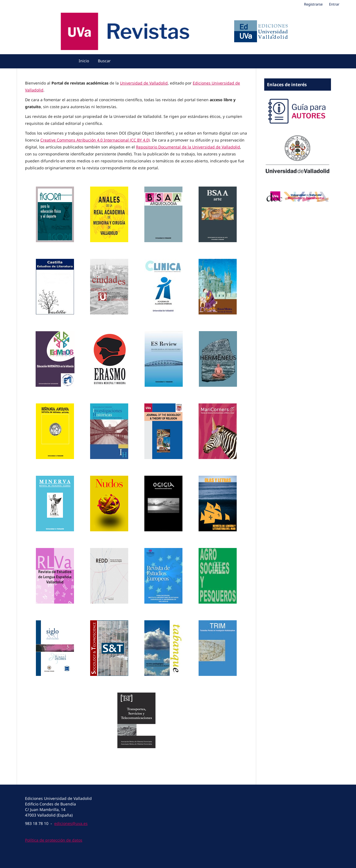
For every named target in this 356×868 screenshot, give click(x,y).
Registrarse (313, 4)
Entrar (334, 4)
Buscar (104, 61)
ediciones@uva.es (71, 823)
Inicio (84, 61)
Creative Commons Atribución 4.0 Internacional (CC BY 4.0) (95, 140)
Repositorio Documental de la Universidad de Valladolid (188, 147)
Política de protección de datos (54, 840)
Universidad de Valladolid (144, 83)
